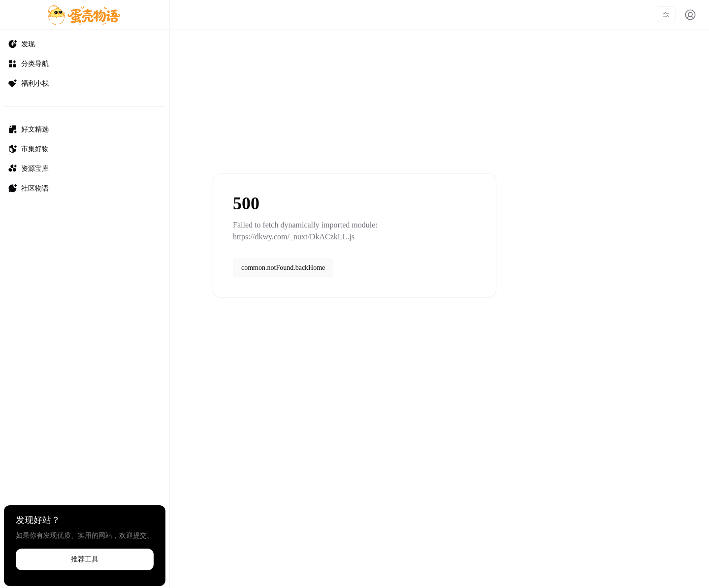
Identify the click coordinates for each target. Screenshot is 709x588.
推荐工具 (85, 559)
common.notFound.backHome (283, 268)
